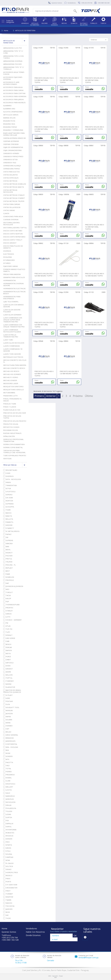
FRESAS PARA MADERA (12, 274)
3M (6, 537)
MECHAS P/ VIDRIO (11, 377)
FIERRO (7, 772)
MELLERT (8, 787)
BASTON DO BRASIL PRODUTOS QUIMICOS (12, 691)
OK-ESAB (8, 498)
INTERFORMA (10, 830)
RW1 (55, 978)
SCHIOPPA (9, 507)
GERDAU (8, 495)
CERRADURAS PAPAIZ (12, 169)
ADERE (7, 672)
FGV (6, 820)
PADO (7, 878)
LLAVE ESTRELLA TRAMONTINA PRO (11, 336)
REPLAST (8, 568)
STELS (7, 851)
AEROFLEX (9, 799)
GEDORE (8, 525)
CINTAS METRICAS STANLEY (14, 195)
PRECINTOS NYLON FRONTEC (15, 421)
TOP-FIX (8, 629)
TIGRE (7, 510)
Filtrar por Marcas (15, 465)
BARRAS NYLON (9, 118)
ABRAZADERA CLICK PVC (13, 48)
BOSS (7, 912)
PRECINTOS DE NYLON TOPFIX (12, 417)
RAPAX (7, 717)
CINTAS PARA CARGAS (12, 204)
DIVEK (7, 666)
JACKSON (8, 713)
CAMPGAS (8, 857)
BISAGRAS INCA (9, 124)
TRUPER (8, 562)
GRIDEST (8, 669)
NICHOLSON (9, 802)
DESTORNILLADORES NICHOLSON (11, 224)
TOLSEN (8, 811)
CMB (6, 641)
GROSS (7, 848)
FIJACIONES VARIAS (11, 266)
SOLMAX (8, 720)
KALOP (7, 598)
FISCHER (8, 556)
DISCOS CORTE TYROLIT (13, 240)
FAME (7, 574)
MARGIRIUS (9, 796)
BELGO (7, 732)
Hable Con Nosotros (35, 932)
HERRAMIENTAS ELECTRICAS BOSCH (14, 293)
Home (6, 31)
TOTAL (7, 768)
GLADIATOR (9, 687)
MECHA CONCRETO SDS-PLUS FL (15, 361)
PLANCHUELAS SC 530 (12, 410)
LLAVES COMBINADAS (12, 346)
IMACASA (8, 543)
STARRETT (9, 528)
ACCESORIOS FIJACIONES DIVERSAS (13, 78)
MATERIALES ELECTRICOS (13, 357)
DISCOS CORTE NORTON (13, 234)
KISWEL (7, 778)
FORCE (7, 656)
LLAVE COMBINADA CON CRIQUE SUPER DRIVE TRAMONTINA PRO (13, 320)
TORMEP (8, 894)
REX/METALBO (10, 470)
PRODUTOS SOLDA (11, 424)
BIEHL (7, 550)
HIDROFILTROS (11, 872)
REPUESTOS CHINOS (11, 427)
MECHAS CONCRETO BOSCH (14, 368)
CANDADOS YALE (10, 163)
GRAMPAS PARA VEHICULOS (14, 277)
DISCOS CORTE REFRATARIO (14, 237)
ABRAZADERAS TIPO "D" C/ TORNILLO (14, 68)
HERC (7, 698)
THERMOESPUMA (11, 605)
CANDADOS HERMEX (11, 153)
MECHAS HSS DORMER (12, 374)
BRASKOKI (9, 738)
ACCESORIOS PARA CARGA (13, 90)
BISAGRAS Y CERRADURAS (13, 130)
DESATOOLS (9, 784)
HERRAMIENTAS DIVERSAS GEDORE (13, 284)
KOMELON (9, 577)
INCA (6, 842)
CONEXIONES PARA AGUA (13, 216)
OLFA (7, 704)
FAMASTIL (8, 522)
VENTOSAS (7, 459)
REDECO (8, 875)
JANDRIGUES (9, 741)
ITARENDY (9, 681)
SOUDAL (8, 854)
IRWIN (7, 482)
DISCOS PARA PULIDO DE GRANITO (13, 247)
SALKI (7, 793)
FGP (6, 601)
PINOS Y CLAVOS (10, 407)
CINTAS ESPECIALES (11, 178)
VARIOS (7, 614)
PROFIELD (8, 580)
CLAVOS (6, 213)
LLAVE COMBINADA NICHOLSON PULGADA (12, 331)
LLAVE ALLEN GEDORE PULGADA (12, 311)
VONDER (8, 756)
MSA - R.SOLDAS (11, 747)
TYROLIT (8, 592)
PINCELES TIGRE (10, 404)
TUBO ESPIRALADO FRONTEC (15, 455)
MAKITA (8, 516)
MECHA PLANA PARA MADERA (15, 365)
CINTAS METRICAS (10, 181)
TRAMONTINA (10, 485)
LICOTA (7, 790)
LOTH (7, 617)
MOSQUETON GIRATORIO (13, 386)
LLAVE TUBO (8, 340)
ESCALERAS (8, 257)
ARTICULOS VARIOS (11, 115)
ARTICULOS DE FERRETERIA (25, 31)
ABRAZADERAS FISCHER (12, 64)
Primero (39, 396)
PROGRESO (9, 775)
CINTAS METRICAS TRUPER (14, 201)
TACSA (7, 595)
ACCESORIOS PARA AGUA (13, 87)
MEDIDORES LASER (11, 383)
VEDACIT (8, 553)
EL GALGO (8, 863)
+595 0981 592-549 (103, 3)
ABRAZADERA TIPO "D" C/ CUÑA (13, 52)
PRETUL (8, 559)
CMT (6, 729)
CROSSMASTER (10, 888)
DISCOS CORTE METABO (13, 231)
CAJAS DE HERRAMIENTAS (13, 147)
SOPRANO (8, 504)
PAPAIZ (7, 534)
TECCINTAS (9, 906)
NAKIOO (8, 903)
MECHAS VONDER (10, 380)
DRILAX (7, 805)
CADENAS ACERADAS (11, 141)
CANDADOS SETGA (10, 159)
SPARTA (8, 845)
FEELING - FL (9, 565)
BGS (6, 750)
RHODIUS (8, 836)
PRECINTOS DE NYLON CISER (15, 413)
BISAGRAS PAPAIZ (10, 127)
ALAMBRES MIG (9, 109)
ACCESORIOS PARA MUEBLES (14, 102)
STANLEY (8, 611)
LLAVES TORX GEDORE (12, 354)
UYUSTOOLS (9, 491)
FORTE (7, 882)
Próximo (78, 396)
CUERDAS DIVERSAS (11, 219)
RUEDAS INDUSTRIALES (12, 433)
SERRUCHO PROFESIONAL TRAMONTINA (13, 440)
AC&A (7, 860)
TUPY (7, 632)
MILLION (8, 675)
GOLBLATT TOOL (11, 707)
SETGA (7, 488)
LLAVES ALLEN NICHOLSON (14, 343)
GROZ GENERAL (11, 735)
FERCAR (8, 647)
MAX (6, 546)
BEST (7, 571)
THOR (7, 918)
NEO (6, 589)
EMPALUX (8, 823)
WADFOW (8, 897)
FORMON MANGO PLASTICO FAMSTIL (14, 270)
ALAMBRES (7, 106)
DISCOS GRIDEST (10, 243)
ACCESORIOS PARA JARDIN (13, 99)
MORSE (7, 684)
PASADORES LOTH (10, 396)
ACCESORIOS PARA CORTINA (14, 93)
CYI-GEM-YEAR (10, 885)
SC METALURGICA (11, 531)
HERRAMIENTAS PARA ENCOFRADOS (12, 298)
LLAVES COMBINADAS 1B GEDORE (13, 350)
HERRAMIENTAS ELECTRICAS (14, 288)
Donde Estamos (33, 935)
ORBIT (7, 660)
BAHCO (7, 513)
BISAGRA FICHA (9, 121)
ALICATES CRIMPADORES (13, 112)
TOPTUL (8, 678)
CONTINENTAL (10, 744)
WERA (7, 723)
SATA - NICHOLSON (12, 479)
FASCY (7, 891)
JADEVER (8, 909)
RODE (7, 753)
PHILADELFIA (10, 808)
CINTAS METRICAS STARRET (14, 198)
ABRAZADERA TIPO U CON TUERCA (13, 57)
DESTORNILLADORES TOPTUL (15, 228)
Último (89, 396)
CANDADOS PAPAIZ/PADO (13, 156)
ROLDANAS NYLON (10, 430)
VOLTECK (8, 866)
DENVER (8, 839)
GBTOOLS (8, 663)
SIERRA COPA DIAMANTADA (14, 444)
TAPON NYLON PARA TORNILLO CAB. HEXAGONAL (14, 451)
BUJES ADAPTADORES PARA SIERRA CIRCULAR (14, 134)
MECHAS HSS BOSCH (11, 371)
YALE (6, 765)
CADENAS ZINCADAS (11, 144)
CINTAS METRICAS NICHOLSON (10, 191)
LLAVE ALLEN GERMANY (12, 315)
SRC (6, 915)
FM (6, 623)
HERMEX (8, 726)
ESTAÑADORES (9, 260)
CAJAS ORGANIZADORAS (12, 150)
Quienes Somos (57, 3)
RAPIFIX (8, 650)
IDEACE (7, 869)
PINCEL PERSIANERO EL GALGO (13, 400)
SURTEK (8, 817)
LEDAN (7, 814)
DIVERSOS (7, 251)
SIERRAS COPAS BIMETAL (13, 447)
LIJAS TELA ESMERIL (11, 302)
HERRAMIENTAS (10, 280)
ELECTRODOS (9, 254)
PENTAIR (8, 701)
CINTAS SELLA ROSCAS (12, 207)
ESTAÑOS (7, 263)
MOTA (7, 653)
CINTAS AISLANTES (10, 175)
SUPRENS (8, 540)
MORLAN (8, 710)
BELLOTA (8, 519)
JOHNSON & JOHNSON (13, 586)
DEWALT (8, 635)
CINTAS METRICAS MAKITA (14, 187)
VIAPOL (7, 827)
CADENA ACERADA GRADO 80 (15, 138)
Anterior (51, 396)
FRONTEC (8, 608)
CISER (7, 473)
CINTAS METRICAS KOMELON (15, 184)
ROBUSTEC (9, 833)
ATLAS (7, 626)
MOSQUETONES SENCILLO (14, 390)
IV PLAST (8, 695)
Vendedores (72, 3)
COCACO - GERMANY (12, 620)
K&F (6, 583)
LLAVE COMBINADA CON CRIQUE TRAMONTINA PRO (14, 326)
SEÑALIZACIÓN (9, 436)
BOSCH (7, 644)
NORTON (8, 501)
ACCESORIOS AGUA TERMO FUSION (14, 73)
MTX (6, 759)
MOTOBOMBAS (9, 393)
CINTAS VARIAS (9, 210)
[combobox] (99, 40)
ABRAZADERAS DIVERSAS (13, 61)
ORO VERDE (9, 638)
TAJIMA (7, 900)
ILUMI (7, 781)
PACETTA (8, 762)
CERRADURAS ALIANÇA (12, 166)
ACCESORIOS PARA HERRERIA (15, 96)
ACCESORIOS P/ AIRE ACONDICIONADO (11, 83)
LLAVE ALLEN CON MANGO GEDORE (13, 306)
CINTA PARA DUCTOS (11, 172)
